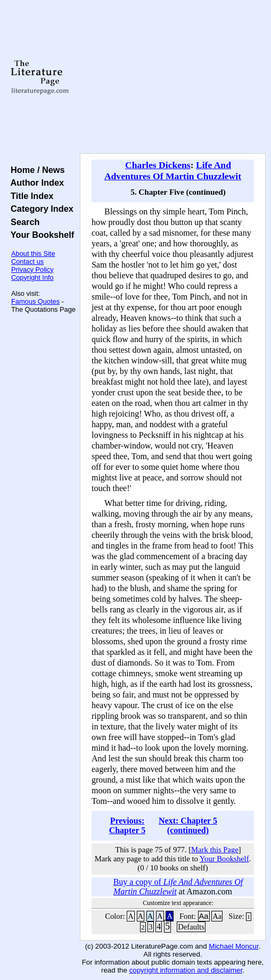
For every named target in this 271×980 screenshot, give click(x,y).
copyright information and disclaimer (186, 970)
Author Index (35, 182)
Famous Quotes (35, 301)
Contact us (27, 261)
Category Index (40, 209)
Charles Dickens (158, 165)
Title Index (30, 196)
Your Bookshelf (40, 235)
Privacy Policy (32, 269)
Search (23, 222)
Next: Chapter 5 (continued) (188, 825)
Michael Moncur (233, 946)
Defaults (191, 927)
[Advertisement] (173, 77)
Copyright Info (32, 277)
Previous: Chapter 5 (128, 825)
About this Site (33, 254)
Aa (204, 916)
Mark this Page (215, 850)
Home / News (35, 170)
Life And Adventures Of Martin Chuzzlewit (173, 171)
